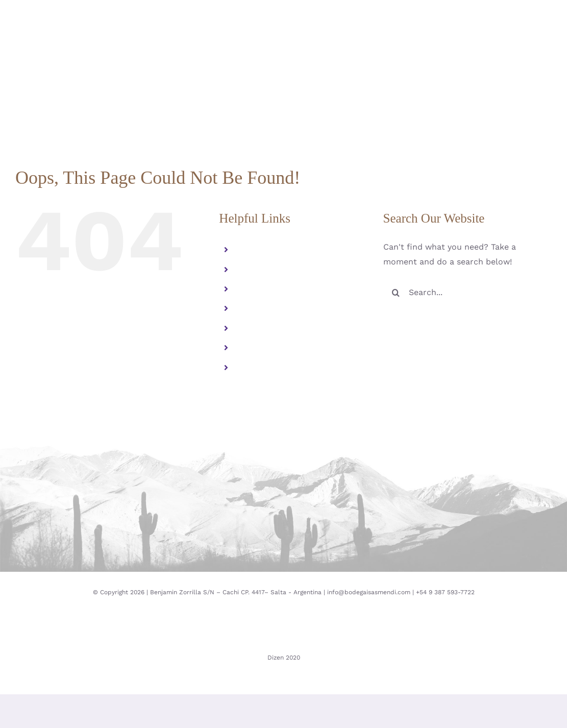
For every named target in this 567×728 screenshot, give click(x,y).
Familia (253, 250)
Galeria (253, 309)
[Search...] (467, 293)
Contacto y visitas (274, 328)
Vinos (250, 289)
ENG (248, 367)
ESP (246, 348)
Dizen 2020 (284, 658)
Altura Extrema (269, 269)
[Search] (396, 293)
